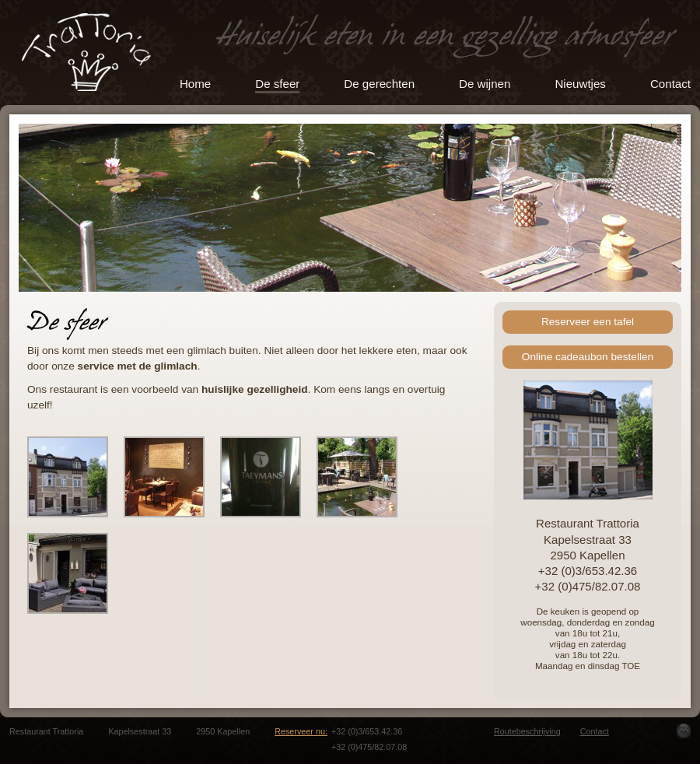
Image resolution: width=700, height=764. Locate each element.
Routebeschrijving (527, 731)
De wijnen (485, 84)
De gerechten (379, 84)
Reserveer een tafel (588, 322)
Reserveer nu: (301, 731)
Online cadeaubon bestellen (588, 357)
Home (195, 84)
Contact (670, 84)
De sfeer (277, 84)
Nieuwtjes (580, 84)
